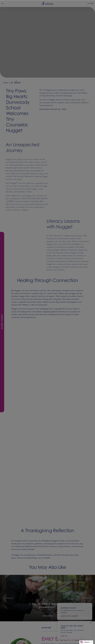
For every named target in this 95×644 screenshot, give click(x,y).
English (85, 642)
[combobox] (86, 642)
